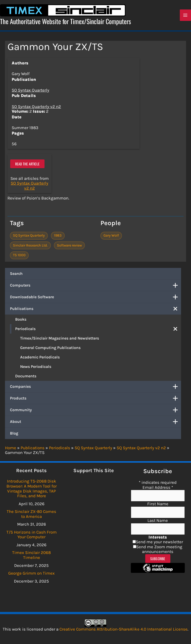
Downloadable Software (95, 298)
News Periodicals (36, 368)
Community (95, 411)
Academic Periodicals (40, 358)
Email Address (158, 487)
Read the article (27, 165)
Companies (95, 388)
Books (21, 320)
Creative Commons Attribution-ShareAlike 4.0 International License (123, 629)
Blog (14, 434)
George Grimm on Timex (31, 573)
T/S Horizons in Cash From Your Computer (32, 535)
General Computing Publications (50, 349)
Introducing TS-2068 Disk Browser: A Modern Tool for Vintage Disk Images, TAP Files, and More (32, 488)
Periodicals (98, 330)
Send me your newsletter (159, 542)
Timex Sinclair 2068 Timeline (31, 555)
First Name (158, 504)
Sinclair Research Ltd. (30, 246)
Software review (69, 246)
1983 (58, 237)
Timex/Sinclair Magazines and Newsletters (60, 339)
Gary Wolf (111, 237)
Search (16, 274)
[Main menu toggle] (186, 16)
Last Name (158, 520)
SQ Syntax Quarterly (30, 91)
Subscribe (158, 559)
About (95, 423)
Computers (95, 286)
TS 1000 (19, 256)
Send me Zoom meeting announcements (159, 549)
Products (95, 399)
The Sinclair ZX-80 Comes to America (31, 514)
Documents (26, 377)
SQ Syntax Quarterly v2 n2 (36, 107)
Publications (95, 310)
